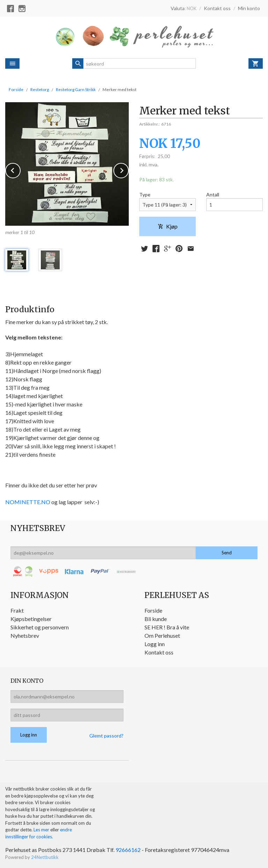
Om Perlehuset (162, 635)
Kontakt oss (159, 652)
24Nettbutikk (45, 857)
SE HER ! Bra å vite (167, 627)
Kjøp (168, 226)
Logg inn (155, 644)
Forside (16, 89)
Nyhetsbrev (25, 635)
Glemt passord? (106, 736)
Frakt (17, 610)
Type (145, 194)
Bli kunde (156, 619)
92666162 (128, 850)
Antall (213, 194)
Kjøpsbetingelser (31, 619)
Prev (20, 169)
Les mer (42, 830)
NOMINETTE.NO (28, 502)
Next (128, 169)
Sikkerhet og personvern (40, 627)
